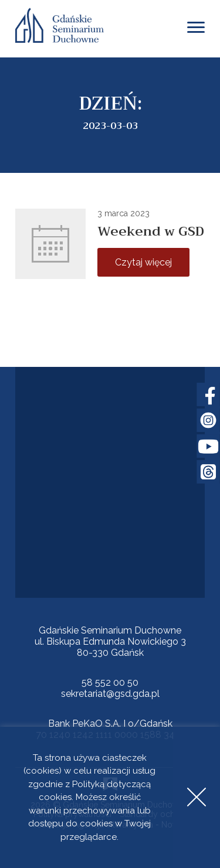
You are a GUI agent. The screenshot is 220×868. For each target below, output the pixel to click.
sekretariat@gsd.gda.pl (110, 694)
